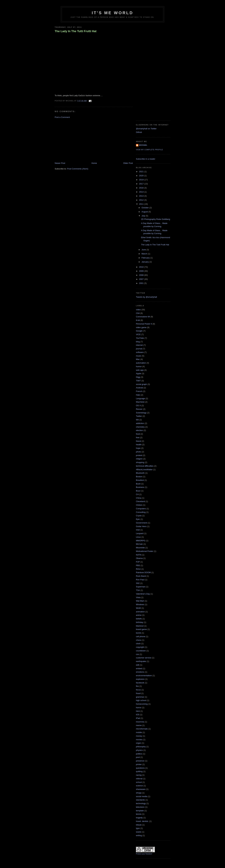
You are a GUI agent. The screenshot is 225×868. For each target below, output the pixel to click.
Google (139, 331)
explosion (140, 679)
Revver (139, 409)
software (140, 352)
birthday (140, 622)
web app (140, 370)
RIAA (138, 569)
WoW (138, 608)
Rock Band (141, 576)
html (138, 711)
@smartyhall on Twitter (146, 129)
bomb (139, 633)
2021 (142, 172)
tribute (139, 825)
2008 (142, 275)
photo (139, 452)
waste (139, 832)
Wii (137, 420)
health (139, 445)
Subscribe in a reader (146, 159)
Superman (141, 587)
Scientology (141, 413)
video (138, 310)
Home (94, 163)
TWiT (138, 381)
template (140, 811)
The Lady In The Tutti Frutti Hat (76, 31)
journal (139, 349)
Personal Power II (144, 324)
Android (139, 388)
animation (140, 612)
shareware (141, 789)
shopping (140, 462)
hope (138, 448)
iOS (138, 715)
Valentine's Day (143, 594)
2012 (142, 200)
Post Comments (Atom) (78, 169)
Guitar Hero (141, 526)
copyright (140, 647)
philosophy (141, 747)
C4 (137, 494)
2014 (142, 192)
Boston (139, 477)
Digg (138, 377)
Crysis (139, 516)
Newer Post (60, 163)
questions (140, 768)
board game (141, 629)
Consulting (141, 512)
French (139, 391)
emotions (140, 672)
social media (142, 796)
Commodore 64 (143, 317)
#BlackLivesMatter (144, 470)
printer (139, 764)
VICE (138, 334)
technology (141, 803)
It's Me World (112, 13)
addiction (140, 423)
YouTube (140, 338)
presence (140, 761)
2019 (142, 180)
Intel (138, 530)
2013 (142, 196)
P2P (138, 562)
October (145, 208)
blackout (140, 626)
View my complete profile (149, 150)
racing (139, 775)
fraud (138, 693)
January (145, 262)
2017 (142, 184)
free (138, 438)
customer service (144, 658)
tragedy (139, 818)
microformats (142, 729)
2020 (142, 176)
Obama (139, 558)
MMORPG (141, 541)
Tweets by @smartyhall (146, 297)
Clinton (139, 505)
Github (139, 132)
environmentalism (144, 676)
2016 (142, 188)
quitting (139, 771)
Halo (138, 395)
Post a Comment (62, 117)
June (144, 250)
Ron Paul (140, 580)
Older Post (128, 163)
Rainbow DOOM (143, 572)
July (144, 216)
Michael (143, 145)
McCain (139, 544)
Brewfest (140, 480)
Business (140, 487)
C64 (138, 313)
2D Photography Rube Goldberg (155, 219)
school (139, 782)
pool (138, 757)
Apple (139, 373)
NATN (139, 555)
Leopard (140, 533)
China (139, 498)
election (139, 430)
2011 (142, 204)
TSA (138, 590)
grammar (140, 697)
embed (139, 668)
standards (140, 800)
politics (139, 754)
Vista (138, 597)
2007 (142, 279)
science (139, 786)
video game (141, 327)
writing (139, 835)
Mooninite (140, 548)
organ (139, 743)
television (140, 807)
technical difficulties (145, 466)
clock (138, 644)
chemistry (140, 427)
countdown (141, 651)
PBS (138, 565)
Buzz (138, 491)
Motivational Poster (145, 551)
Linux (138, 537)
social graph (141, 384)
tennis (139, 814)
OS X (138, 405)
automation (141, 363)
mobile (139, 732)
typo (138, 828)
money (139, 736)
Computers (141, 509)
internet (139, 345)
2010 (142, 267)
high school (141, 700)
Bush (138, 484)
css (137, 654)
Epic (138, 519)
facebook (140, 683)
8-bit (138, 320)
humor (139, 366)
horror (139, 708)
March (145, 254)
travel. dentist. (142, 821)
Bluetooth (140, 473)
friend (139, 441)
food (138, 434)
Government (142, 523)
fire (137, 686)
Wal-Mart (140, 601)
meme (139, 725)
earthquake (141, 661)
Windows (140, 604)
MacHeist (140, 402)
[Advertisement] (78, 140)
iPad (138, 718)
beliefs (139, 619)
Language (140, 398)
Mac (138, 359)
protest (139, 455)
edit (138, 665)
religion (139, 459)
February (146, 258)
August (145, 212)
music (139, 356)
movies (139, 740)
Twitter (139, 416)
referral (139, 779)
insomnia (140, 722)
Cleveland (140, 501)
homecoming (142, 704)
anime (139, 615)
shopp (139, 793)
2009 (142, 271)
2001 (142, 283)
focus (138, 690)
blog (138, 342)
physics (139, 750)
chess (139, 640)
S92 (138, 583)
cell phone (141, 636)
